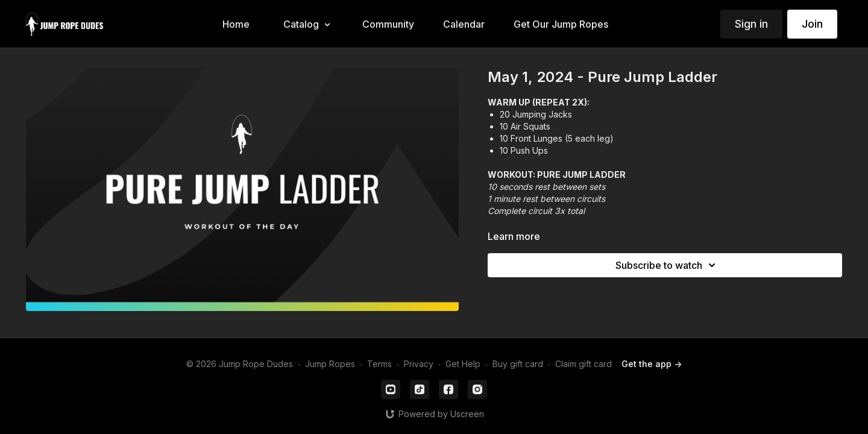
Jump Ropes (330, 364)
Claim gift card (583, 364)
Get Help (463, 364)
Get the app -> (652, 364)
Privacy (419, 364)
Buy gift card (518, 364)
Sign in (751, 24)
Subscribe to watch (667, 265)
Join (812, 24)
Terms (379, 364)
